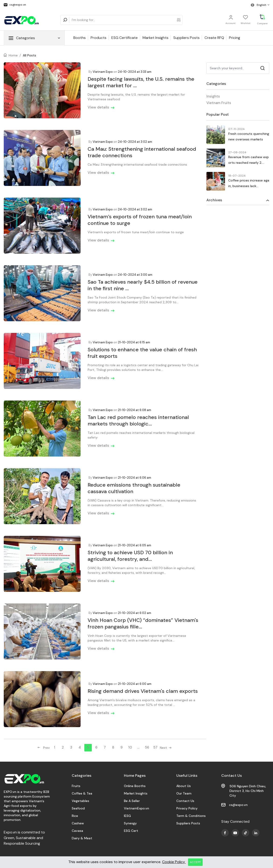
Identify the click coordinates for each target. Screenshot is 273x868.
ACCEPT (195, 862)
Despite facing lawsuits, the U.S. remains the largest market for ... (141, 82)
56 (147, 747)
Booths (80, 38)
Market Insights (155, 38)
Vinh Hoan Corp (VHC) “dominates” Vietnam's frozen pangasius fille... (143, 623)
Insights (213, 96)
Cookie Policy (174, 862)
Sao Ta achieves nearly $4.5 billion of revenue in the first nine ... (143, 285)
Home (13, 55)
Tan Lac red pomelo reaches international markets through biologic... (138, 420)
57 (155, 747)
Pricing (235, 38)
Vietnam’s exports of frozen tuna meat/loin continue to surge (140, 220)
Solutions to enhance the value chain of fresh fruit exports (142, 353)
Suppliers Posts (186, 38)
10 (130, 747)
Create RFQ (214, 38)
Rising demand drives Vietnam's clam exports (143, 691)
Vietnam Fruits (219, 103)
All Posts (29, 55)
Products (99, 38)
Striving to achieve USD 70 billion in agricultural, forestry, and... (130, 556)
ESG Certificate (125, 38)
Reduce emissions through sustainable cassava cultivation (134, 488)
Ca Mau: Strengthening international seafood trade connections (142, 152)
